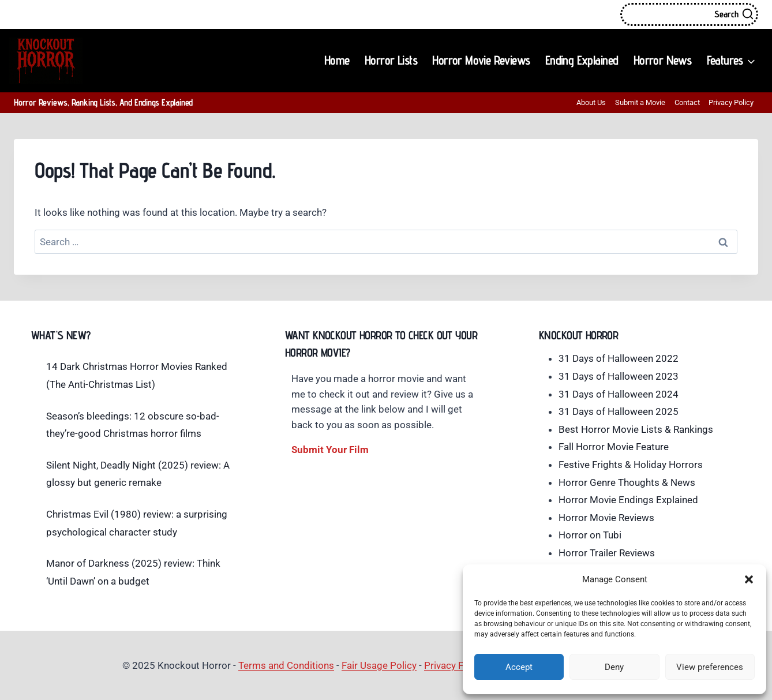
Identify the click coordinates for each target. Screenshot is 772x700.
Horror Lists (391, 60)
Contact (687, 102)
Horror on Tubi (590, 535)
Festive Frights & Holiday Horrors (631, 465)
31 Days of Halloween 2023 (619, 376)
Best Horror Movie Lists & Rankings (636, 429)
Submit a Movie (640, 102)
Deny (614, 667)
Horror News (662, 60)
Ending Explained (582, 60)
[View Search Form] (689, 14)
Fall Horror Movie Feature (614, 447)
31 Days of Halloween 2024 (619, 394)
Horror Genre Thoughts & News (627, 482)
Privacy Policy (731, 102)
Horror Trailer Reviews (607, 553)
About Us (591, 102)
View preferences (710, 667)
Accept (519, 667)
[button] (749, 579)
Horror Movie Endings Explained (628, 500)
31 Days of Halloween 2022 (619, 358)
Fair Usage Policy (379, 665)
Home (337, 60)
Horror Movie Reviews (481, 60)
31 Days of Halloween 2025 (619, 411)
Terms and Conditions (286, 665)
